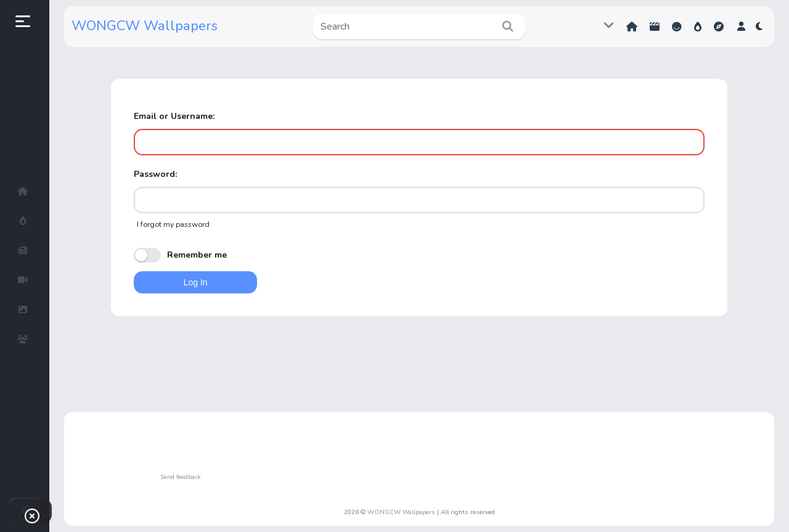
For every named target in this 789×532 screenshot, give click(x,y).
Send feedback (180, 477)
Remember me (180, 255)
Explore (719, 27)
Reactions (677, 27)
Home (632, 27)
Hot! (698, 27)
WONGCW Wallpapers (145, 26)
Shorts (655, 27)
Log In (196, 282)
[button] (741, 27)
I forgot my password (173, 224)
